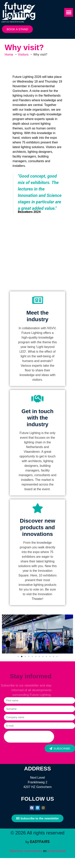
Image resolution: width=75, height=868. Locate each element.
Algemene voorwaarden (26, 851)
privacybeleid (56, 851)
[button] (69, 12)
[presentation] (29, 737)
